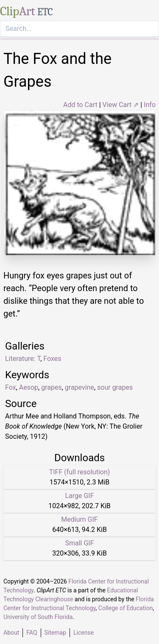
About (11, 633)
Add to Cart (80, 105)
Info (150, 105)
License (84, 633)
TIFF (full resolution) (80, 472)
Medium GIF (79, 519)
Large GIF (79, 496)
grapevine (79, 387)
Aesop (29, 387)
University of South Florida (38, 617)
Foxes (52, 359)
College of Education (126, 608)
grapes (52, 387)
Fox (11, 387)
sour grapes (115, 387)
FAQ (32, 633)
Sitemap (55, 633)
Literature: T (23, 359)
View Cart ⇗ (121, 105)
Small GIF (79, 543)
